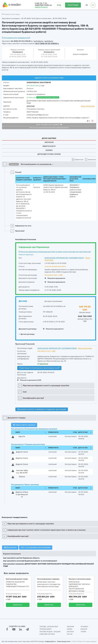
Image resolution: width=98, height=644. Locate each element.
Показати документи (55, 278)
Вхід (59, 5)
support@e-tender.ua (43, 5)
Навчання (70, 627)
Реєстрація (73, 5)
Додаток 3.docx (22, 464)
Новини (70, 629)
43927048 (31, 106)
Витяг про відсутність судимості (49, 125)
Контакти (70, 632)
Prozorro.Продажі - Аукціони (50, 632)
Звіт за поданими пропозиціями (36, 547)
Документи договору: (28, 329)
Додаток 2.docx (22, 458)
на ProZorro (39, 41)
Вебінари (84, 629)
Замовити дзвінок (41, 7)
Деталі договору (27, 334)
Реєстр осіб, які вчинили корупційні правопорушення (49, 128)
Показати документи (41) (29, 380)
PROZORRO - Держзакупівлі (49, 627)
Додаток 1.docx (22, 452)
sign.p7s (22, 436)
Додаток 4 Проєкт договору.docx (22, 494)
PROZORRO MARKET (46, 629)
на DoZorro (49, 41)
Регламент (84, 627)
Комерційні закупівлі (47, 634)
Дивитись (18, 605)
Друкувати (10, 547)
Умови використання (64, 641)
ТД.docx (22, 477)
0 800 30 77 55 (41, 3)
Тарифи (83, 632)
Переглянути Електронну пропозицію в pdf (39, 368)
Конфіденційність (50, 641)
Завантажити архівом (24, 425)
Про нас (70, 634)
